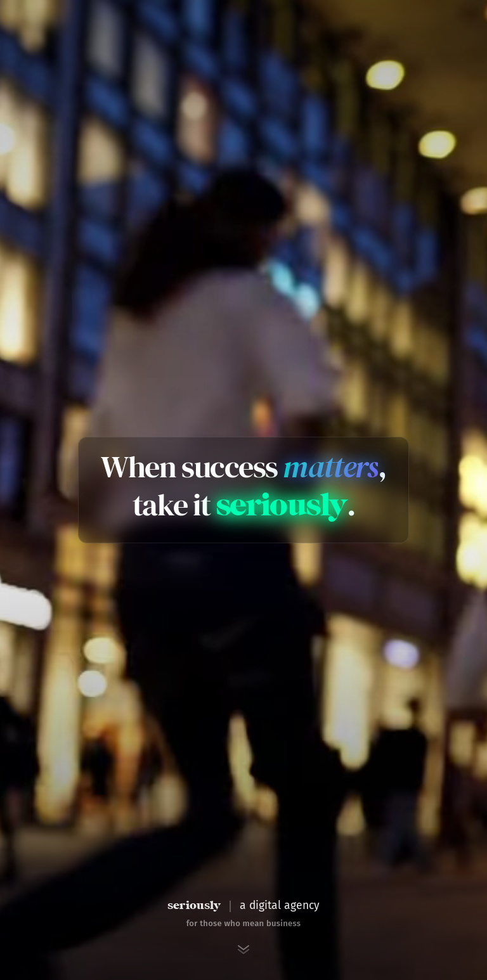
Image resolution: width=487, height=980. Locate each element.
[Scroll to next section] (243, 950)
